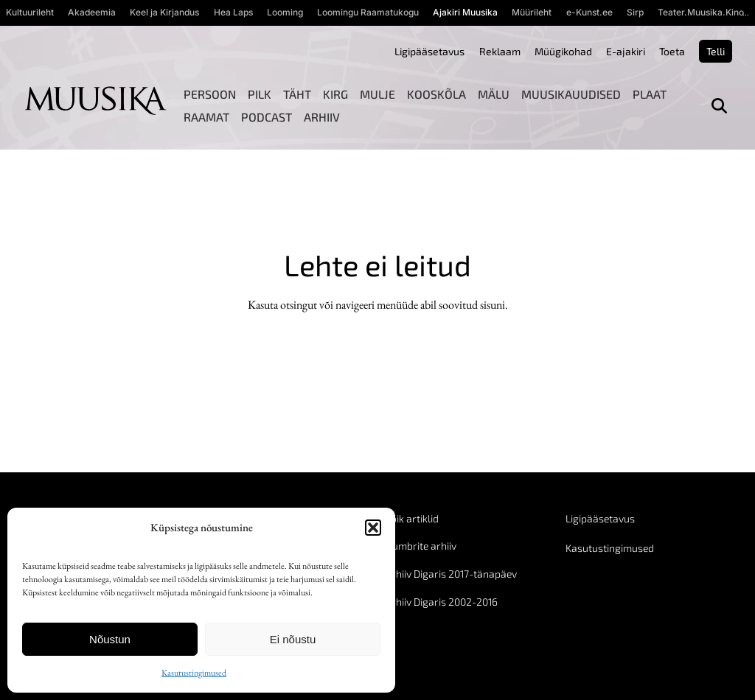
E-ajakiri (626, 51)
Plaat (650, 94)
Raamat (206, 117)
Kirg (335, 94)
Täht (297, 94)
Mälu (494, 94)
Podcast (267, 117)
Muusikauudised (571, 94)
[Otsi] (719, 106)
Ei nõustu (293, 639)
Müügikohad (563, 51)
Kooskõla (436, 94)
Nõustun (110, 639)
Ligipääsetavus (429, 51)
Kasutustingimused (194, 673)
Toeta (672, 51)
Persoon (210, 94)
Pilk (260, 94)
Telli (716, 51)
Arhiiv (322, 117)
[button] (373, 528)
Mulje (377, 94)
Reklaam (500, 51)
